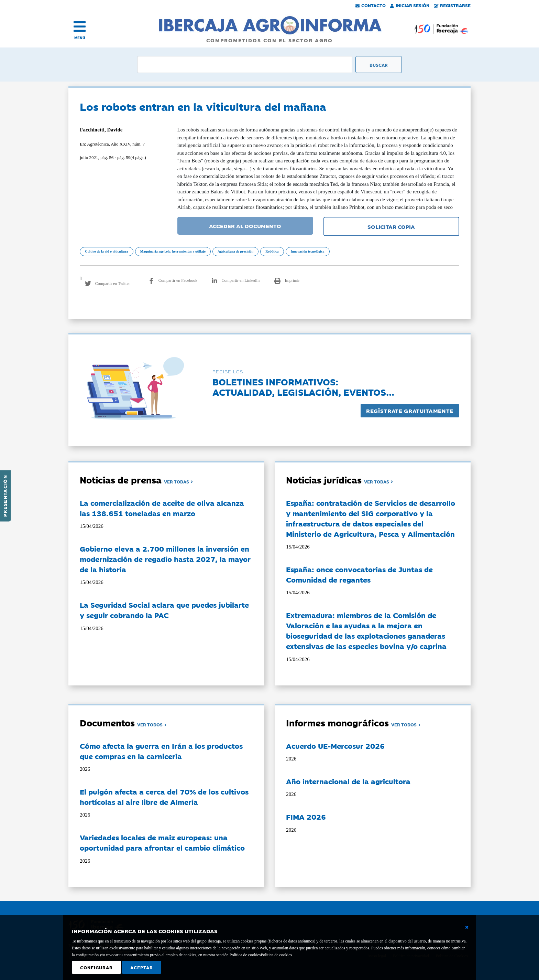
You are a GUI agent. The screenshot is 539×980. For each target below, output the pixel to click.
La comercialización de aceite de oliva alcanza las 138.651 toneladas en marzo (162, 508)
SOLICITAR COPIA (391, 226)
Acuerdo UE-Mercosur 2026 (335, 746)
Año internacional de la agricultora (348, 781)
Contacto (371, 5)
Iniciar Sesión (410, 5)
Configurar (96, 967)
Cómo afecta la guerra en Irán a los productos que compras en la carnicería (161, 751)
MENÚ (80, 38)
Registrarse (452, 5)
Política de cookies (276, 955)
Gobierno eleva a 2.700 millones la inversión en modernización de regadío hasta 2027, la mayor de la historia (165, 559)
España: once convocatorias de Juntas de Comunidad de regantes (359, 574)
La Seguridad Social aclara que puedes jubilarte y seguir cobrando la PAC (164, 610)
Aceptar (142, 967)
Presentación (5, 496)
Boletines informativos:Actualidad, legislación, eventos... (303, 387)
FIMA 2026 (306, 817)
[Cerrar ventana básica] (467, 927)
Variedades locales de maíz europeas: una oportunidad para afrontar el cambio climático (162, 842)
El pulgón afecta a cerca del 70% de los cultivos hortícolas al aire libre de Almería (164, 797)
